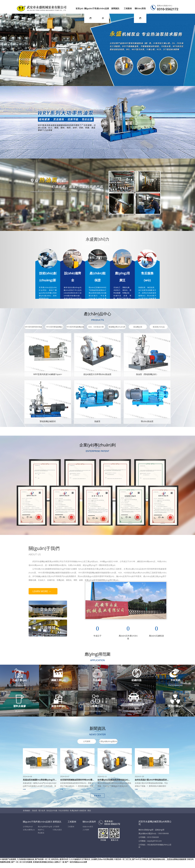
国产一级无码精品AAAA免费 (76, 862)
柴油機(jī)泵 (138, 327)
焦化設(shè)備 (52, 810)
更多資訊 (97, 796)
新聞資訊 (115, 8)
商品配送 (41, 833)
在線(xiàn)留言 (88, 827)
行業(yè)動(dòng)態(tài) (108, 741)
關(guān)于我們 (90, 13)
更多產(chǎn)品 (159, 327)
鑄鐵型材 (83, 810)
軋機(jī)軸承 (74, 810)
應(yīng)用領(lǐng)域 (45, 827)
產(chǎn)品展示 (103, 13)
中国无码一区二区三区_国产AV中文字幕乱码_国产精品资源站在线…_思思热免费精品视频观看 (150, 859)
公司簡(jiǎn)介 (28, 827)
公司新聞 (87, 741)
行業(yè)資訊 (57, 830)
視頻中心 (41, 830)
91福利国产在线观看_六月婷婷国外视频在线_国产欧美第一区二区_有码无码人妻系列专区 (34, 859)
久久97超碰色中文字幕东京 (80, 859)
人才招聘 (86, 830)
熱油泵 (35, 810)
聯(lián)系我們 (140, 13)
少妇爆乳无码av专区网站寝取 (102, 859)
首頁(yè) (79, 8)
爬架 (89, 810)
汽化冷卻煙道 (64, 810)
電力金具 (42, 810)
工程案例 (128, 8)
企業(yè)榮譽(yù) (29, 830)
